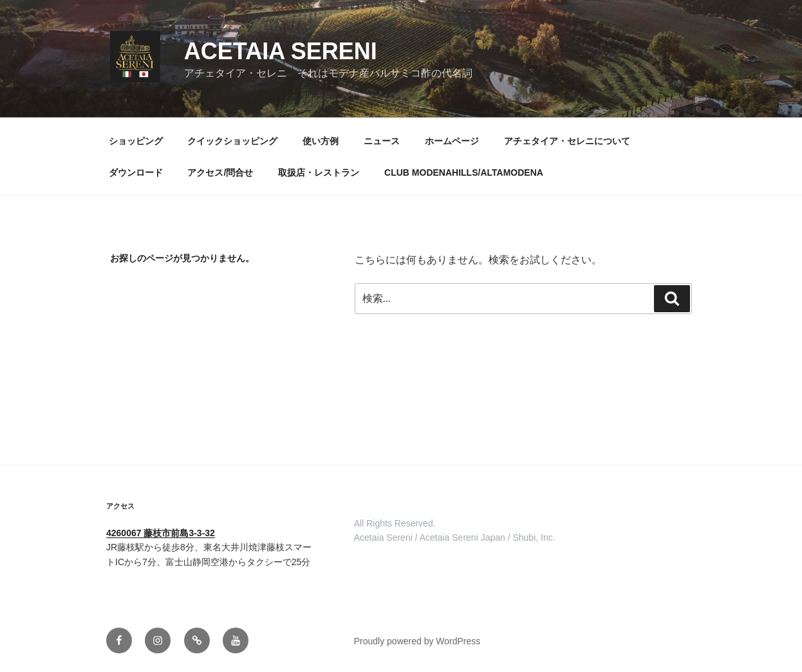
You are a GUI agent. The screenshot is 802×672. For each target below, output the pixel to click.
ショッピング (136, 141)
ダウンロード (136, 173)
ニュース (382, 141)
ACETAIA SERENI (281, 51)
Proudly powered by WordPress (417, 641)
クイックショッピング (232, 141)
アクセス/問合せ (220, 173)
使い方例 (321, 141)
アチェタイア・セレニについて (567, 141)
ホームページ (452, 141)
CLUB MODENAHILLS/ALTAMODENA (464, 173)
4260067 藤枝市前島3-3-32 (161, 533)
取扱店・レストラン (319, 173)
